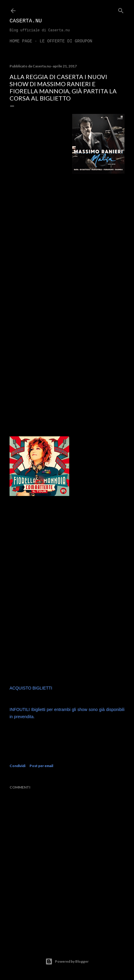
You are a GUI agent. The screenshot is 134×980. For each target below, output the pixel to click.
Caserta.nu (26, 21)
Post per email (41, 766)
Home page (21, 41)
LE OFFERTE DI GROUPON (66, 41)
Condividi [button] (17, 766)
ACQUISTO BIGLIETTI (31, 688)
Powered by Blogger (67, 962)
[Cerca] (121, 9)
